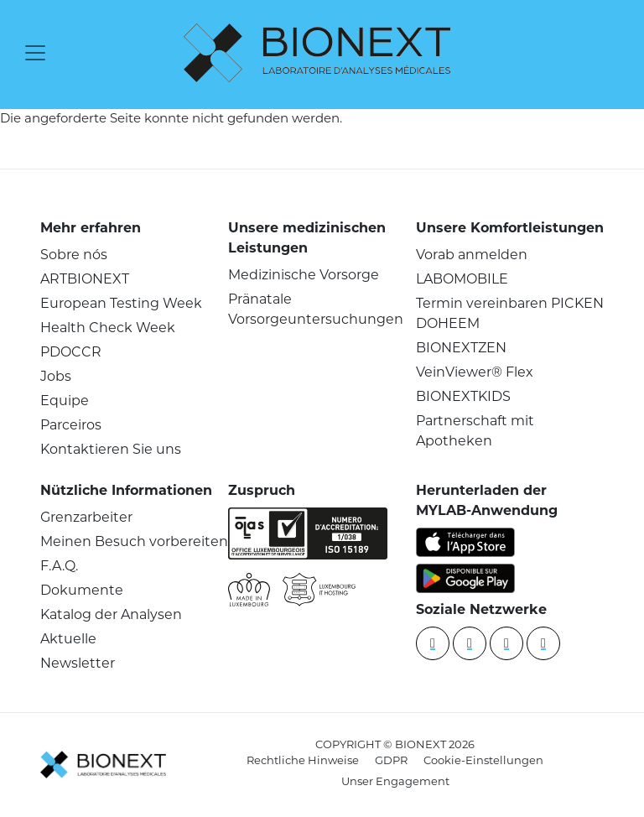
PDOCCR (71, 352)
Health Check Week (108, 328)
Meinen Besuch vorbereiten (134, 541)
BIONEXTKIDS (463, 396)
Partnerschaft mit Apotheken (475, 431)
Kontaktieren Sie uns (111, 449)
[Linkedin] (433, 643)
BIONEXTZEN (461, 348)
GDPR (391, 760)
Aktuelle (68, 639)
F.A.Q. (59, 566)
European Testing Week (121, 303)
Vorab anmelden (472, 255)
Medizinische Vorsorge (304, 275)
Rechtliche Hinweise (303, 760)
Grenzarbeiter (86, 517)
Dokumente (82, 590)
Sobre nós (74, 255)
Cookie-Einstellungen (483, 760)
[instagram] (543, 643)
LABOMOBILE (462, 279)
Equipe (65, 401)
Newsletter (78, 663)
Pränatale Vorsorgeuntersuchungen (316, 309)
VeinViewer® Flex (475, 372)
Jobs (56, 376)
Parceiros (71, 425)
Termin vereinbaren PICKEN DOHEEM (510, 313)
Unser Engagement (395, 781)
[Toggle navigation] (35, 53)
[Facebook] (506, 643)
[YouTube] (470, 643)
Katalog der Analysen (111, 614)
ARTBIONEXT (85, 279)
